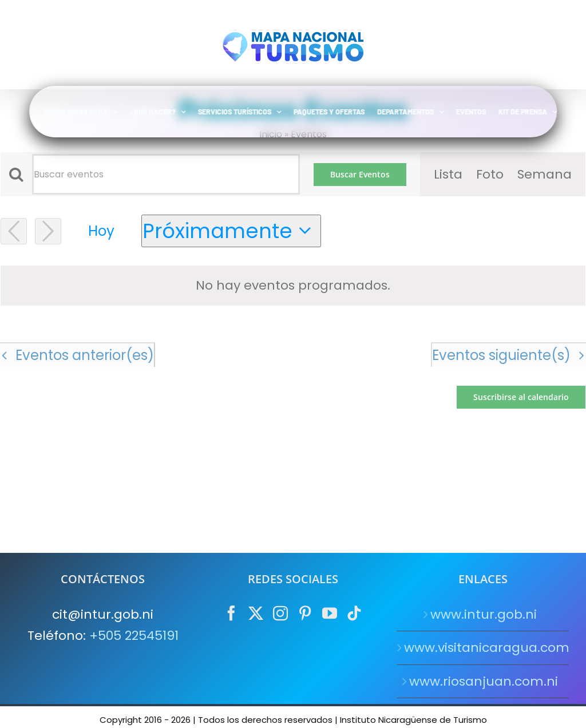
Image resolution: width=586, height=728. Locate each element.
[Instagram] (280, 613)
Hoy (101, 231)
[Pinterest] (305, 613)
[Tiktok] (354, 613)
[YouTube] (330, 613)
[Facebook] (231, 613)
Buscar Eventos (360, 174)
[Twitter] (256, 613)
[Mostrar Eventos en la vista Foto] (490, 174)
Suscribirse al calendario (521, 397)
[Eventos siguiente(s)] (48, 231)
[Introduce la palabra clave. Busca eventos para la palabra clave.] (166, 174)
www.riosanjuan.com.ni (484, 681)
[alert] (293, 285)
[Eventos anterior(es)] (14, 231)
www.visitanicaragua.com (484, 648)
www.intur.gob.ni (484, 614)
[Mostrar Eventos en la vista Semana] (545, 174)
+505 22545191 (134, 636)
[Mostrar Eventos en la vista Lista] (448, 174)
